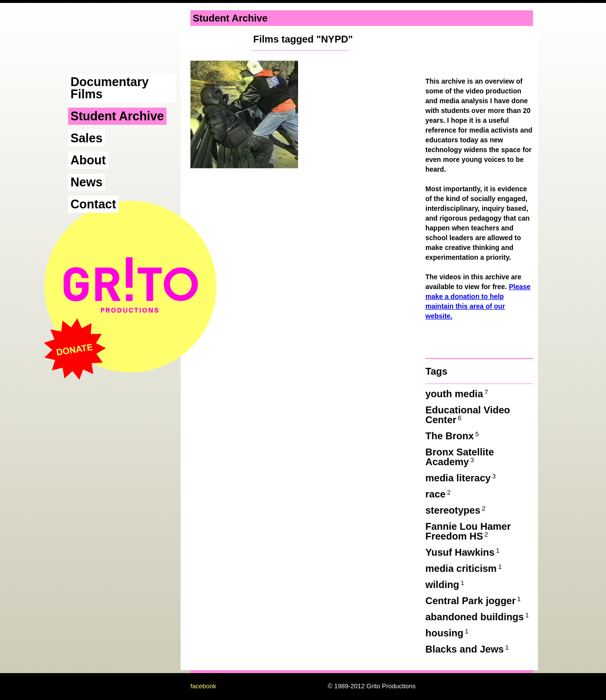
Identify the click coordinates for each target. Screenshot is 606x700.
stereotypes (456, 510)
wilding (445, 585)
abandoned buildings (478, 617)
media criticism (464, 568)
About (88, 160)
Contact (93, 204)
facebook (203, 686)
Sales (86, 138)
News (86, 182)
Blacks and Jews (468, 649)
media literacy (461, 478)
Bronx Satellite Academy (460, 457)
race (439, 494)
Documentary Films (110, 88)
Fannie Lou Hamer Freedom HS (468, 531)
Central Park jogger (474, 601)
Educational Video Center (468, 415)
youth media (457, 394)
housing (448, 633)
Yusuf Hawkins (463, 552)
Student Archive (117, 116)
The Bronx (453, 436)
